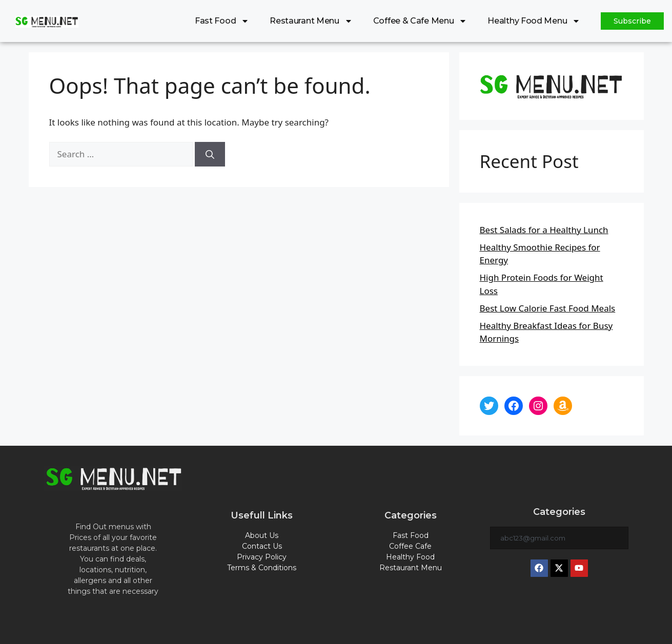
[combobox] (559, 538)
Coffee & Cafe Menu (420, 21)
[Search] (210, 154)
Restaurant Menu (311, 21)
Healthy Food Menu (534, 21)
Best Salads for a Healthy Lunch (544, 230)
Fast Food (222, 21)
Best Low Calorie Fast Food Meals (548, 308)
